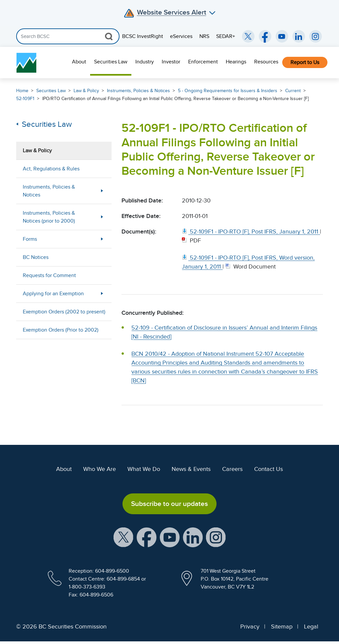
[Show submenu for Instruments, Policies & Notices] (102, 191)
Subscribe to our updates (169, 504)
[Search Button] (109, 36)
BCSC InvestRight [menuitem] (143, 36)
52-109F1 (25, 99)
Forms (30, 239)
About (79, 62)
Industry (145, 62)
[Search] (68, 36)
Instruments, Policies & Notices (138, 91)
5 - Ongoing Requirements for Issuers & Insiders (228, 91)
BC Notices (36, 257)
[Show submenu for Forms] (102, 239)
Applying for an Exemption (53, 294)
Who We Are (100, 469)
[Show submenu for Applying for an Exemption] (102, 293)
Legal (311, 626)
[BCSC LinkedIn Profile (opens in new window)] (193, 537)
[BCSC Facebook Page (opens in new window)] (265, 36)
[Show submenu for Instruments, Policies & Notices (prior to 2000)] (102, 217)
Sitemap (282, 626)
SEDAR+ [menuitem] (226, 36)
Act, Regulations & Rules (51, 169)
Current (293, 91)
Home (22, 91)
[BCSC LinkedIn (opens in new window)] (299, 36)
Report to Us (305, 62)
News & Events (191, 469)
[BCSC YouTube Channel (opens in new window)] (282, 36)
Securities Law (111, 62)
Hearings (236, 62)
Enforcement (203, 62)
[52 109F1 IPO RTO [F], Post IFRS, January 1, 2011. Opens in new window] (251, 232)
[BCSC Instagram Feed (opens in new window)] (316, 36)
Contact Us (269, 469)
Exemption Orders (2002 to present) (64, 312)
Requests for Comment (49, 275)
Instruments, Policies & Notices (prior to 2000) (49, 217)
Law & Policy (86, 91)
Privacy (250, 626)
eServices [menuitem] (181, 36)
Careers (232, 469)
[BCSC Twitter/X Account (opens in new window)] (248, 36)
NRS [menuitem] (204, 36)
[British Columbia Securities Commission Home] (26, 63)
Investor (171, 62)
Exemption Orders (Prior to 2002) (61, 330)
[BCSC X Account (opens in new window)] (123, 537)
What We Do (144, 469)
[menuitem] (79, 63)
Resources (266, 62)
